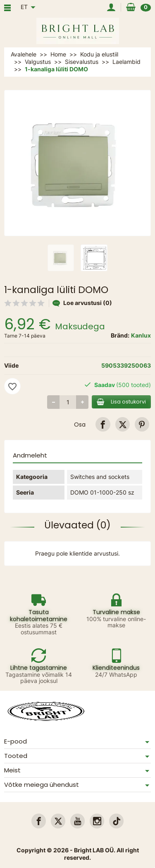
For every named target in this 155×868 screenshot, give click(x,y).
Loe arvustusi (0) (82, 303)
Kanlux (141, 335)
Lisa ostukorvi (121, 402)
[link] (103, 424)
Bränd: (120, 335)
